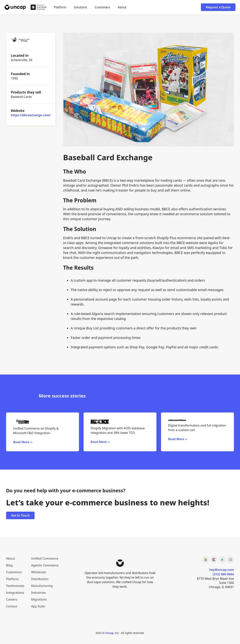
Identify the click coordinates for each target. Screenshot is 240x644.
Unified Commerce (45, 558)
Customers (102, 7)
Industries (39, 593)
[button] (81, 7)
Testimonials (15, 586)
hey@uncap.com (222, 570)
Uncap (109, 633)
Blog (9, 565)
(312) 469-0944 (223, 574)
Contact (12, 606)
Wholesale (39, 572)
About (122, 7)
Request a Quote (218, 7)
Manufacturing (42, 586)
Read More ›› (23, 442)
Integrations (15, 593)
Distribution (40, 579)
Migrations (39, 599)
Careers (12, 599)
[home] (25, 7)
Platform (60, 7)
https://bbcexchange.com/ (31, 115)
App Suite (38, 606)
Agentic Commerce (45, 565)
